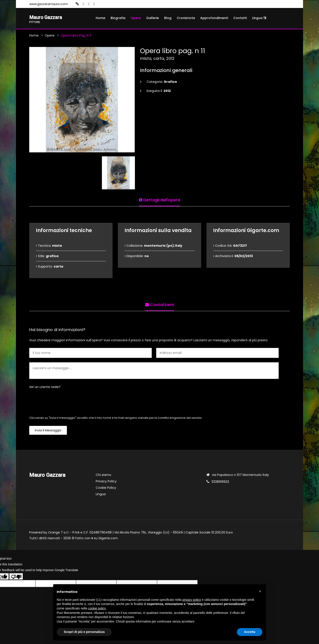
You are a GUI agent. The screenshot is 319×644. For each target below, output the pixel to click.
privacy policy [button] (192, 600)
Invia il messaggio (48, 431)
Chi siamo (103, 475)
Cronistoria (186, 18)
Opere (136, 18)
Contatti (240, 18)
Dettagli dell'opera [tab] (159, 199)
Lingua (259, 18)
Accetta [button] (250, 632)
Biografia (118, 18)
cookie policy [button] (97, 608)
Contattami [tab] (159, 304)
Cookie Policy (106, 488)
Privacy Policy (106, 482)
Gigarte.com (108, 539)
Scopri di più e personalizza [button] (84, 632)
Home (100, 18)
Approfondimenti (214, 18)
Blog (168, 18)
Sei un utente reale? (45, 388)
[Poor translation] (16, 577)
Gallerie (153, 18)
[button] (260, 591)
